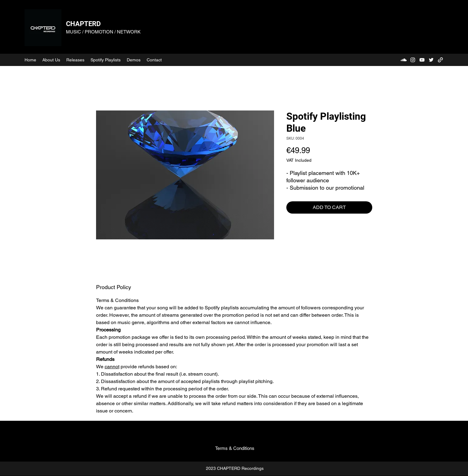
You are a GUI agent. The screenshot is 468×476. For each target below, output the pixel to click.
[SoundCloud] (404, 60)
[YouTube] (422, 60)
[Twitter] (431, 60)
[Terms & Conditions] (235, 448)
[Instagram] (413, 60)
